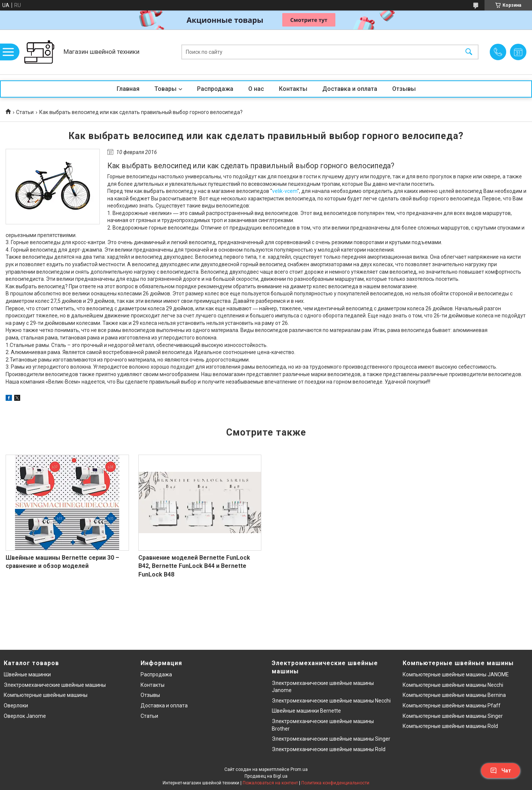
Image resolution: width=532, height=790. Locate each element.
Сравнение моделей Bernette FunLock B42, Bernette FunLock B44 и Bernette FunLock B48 (194, 566)
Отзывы (404, 89)
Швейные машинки (27, 674)
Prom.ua (299, 769)
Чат (501, 771)
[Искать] (469, 52)
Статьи (25, 112)
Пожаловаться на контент (270, 783)
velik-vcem (285, 191)
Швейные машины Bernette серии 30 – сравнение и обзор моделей (62, 562)
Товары (165, 89)
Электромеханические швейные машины (55, 685)
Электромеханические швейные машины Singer (331, 739)
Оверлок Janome (25, 716)
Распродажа (215, 89)
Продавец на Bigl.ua (266, 776)
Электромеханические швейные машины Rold (329, 749)
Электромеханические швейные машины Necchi (331, 701)
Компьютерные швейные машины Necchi (453, 685)
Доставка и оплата (350, 89)
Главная (128, 89)
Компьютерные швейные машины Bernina (454, 695)
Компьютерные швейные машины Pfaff (452, 706)
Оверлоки (16, 706)
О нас (256, 89)
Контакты (293, 89)
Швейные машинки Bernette (306, 711)
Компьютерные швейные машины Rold (450, 726)
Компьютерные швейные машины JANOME (456, 674)
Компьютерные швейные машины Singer (453, 716)
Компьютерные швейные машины (46, 695)
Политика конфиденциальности (335, 783)
